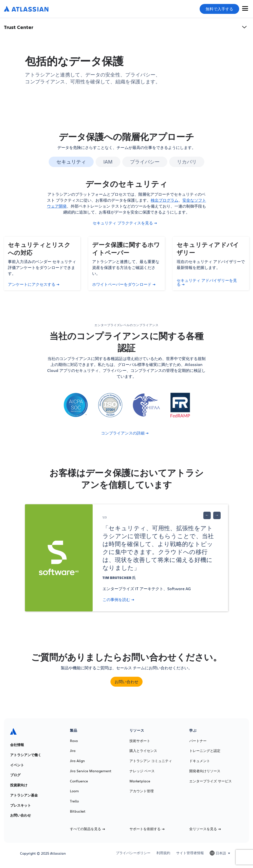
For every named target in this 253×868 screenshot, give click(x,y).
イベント (17, 765)
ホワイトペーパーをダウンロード (124, 284)
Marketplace (140, 781)
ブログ (15, 775)
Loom (74, 791)
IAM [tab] (108, 162)
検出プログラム (165, 200)
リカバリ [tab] (187, 162)
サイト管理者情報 (190, 853)
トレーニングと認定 (205, 751)
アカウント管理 (142, 791)
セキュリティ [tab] (71, 162)
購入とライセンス (143, 751)
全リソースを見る (205, 829)
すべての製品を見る (87, 829)
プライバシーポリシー (133, 853)
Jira (73, 751)
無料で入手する (219, 9)
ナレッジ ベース (142, 771)
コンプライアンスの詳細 (125, 433)
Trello (74, 801)
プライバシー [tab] (145, 162)
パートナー (198, 741)
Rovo (74, 741)
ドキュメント (200, 761)
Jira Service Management (91, 771)
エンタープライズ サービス (211, 781)
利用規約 (163, 853)
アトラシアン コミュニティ (151, 761)
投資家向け (19, 785)
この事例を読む (118, 600)
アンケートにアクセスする (34, 284)
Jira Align (77, 761)
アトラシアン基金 (24, 795)
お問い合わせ (126, 682)
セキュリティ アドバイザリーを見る (207, 282)
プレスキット (21, 805)
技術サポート (140, 741)
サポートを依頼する (147, 829)
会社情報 (17, 745)
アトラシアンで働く (26, 755)
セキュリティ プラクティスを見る (125, 223)
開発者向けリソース (205, 771)
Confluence (79, 781)
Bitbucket (78, 811)
